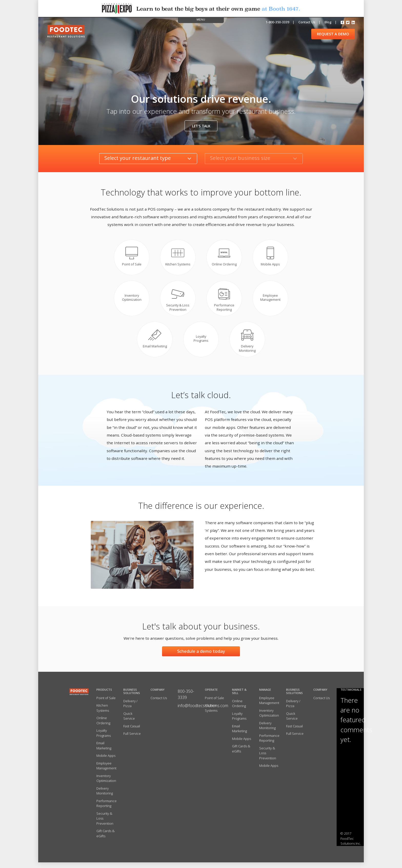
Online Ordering (103, 726)
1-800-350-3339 (277, 22)
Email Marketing (104, 751)
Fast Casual (132, 732)
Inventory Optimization (106, 784)
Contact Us (159, 704)
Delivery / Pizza (130, 709)
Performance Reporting (107, 809)
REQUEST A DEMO (333, 34)
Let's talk (201, 126)
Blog (328, 22)
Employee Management (106, 771)
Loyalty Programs (104, 739)
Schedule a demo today (201, 657)
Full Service (132, 739)
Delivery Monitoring (105, 797)
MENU (201, 19)
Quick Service (129, 722)
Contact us (307, 22)
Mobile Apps (106, 761)
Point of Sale (106, 704)
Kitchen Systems (103, 714)
